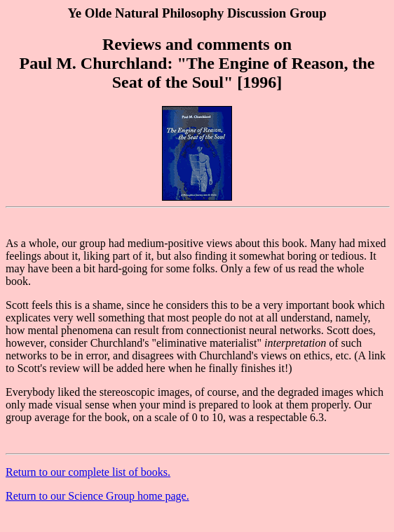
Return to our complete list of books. (88, 472)
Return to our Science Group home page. (97, 496)
